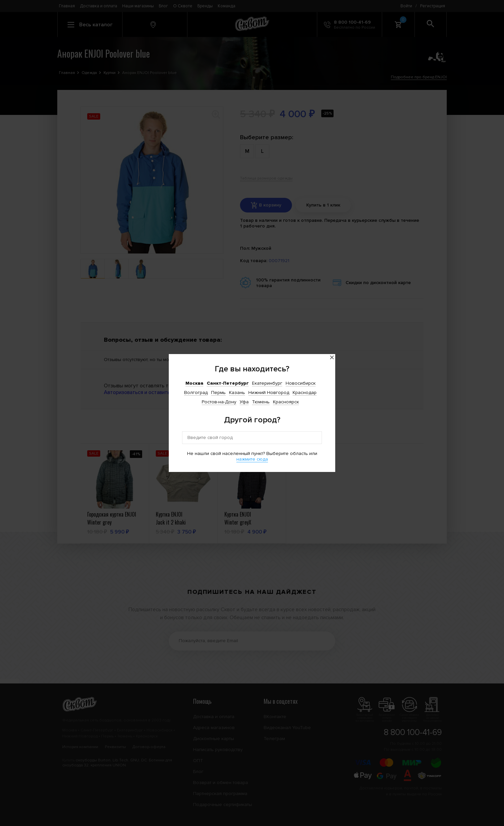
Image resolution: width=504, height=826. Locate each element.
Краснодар (305, 393)
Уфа (244, 402)
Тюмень (261, 402)
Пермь (218, 393)
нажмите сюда (252, 459)
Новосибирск (301, 383)
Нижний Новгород (269, 393)
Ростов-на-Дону (219, 402)
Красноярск (286, 402)
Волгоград (196, 393)
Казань (237, 393)
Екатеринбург (267, 383)
